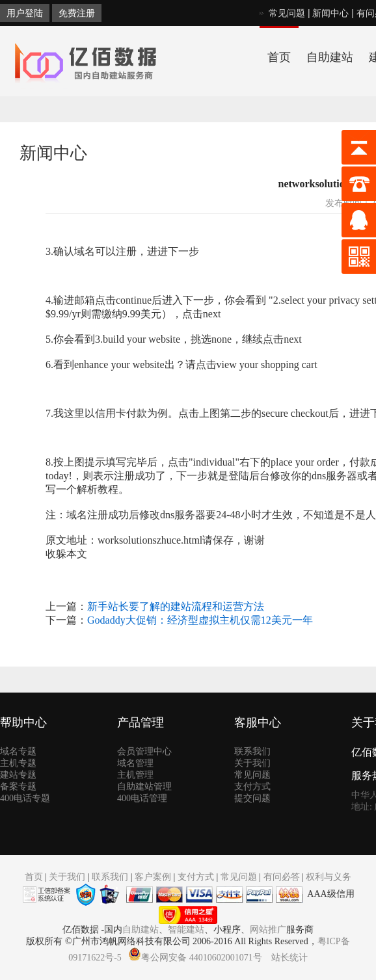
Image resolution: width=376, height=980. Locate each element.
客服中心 (258, 722)
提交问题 (252, 798)
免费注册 (77, 13)
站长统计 (289, 958)
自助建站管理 (144, 787)
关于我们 (252, 763)
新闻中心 (330, 13)
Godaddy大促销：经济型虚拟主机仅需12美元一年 (200, 620)
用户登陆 (25, 13)
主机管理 (135, 775)
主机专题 (18, 763)
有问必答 (282, 877)
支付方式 (252, 787)
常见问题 (287, 13)
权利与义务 (329, 877)
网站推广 (268, 930)
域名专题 (18, 751)
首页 (279, 57)
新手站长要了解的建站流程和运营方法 (176, 606)
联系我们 (252, 751)
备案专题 (18, 787)
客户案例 (153, 877)
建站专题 (18, 775)
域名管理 (135, 763)
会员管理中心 (144, 751)
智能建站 (186, 930)
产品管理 (141, 722)
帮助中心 (23, 722)
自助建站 (330, 57)
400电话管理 (142, 798)
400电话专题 (25, 798)
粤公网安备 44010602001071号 (195, 958)
